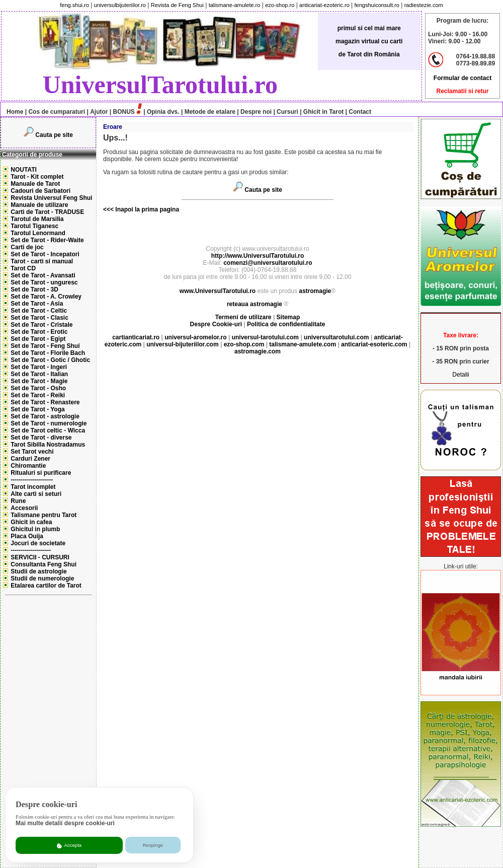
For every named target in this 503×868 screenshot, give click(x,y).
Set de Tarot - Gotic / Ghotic (50, 360)
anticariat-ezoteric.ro (324, 5)
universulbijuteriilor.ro (120, 5)
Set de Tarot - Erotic (39, 332)
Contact (359, 112)
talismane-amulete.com (303, 344)
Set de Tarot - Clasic (39, 318)
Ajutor (99, 112)
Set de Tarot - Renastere (45, 402)
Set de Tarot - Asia (37, 304)
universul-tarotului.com (265, 337)
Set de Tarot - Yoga (37, 409)
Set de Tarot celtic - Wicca (48, 430)
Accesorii (24, 508)
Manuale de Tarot (35, 184)
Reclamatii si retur (462, 91)
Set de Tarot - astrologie (45, 416)
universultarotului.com (336, 337)
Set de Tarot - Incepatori (45, 254)
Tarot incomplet (33, 487)
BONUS (124, 112)
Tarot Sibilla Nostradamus (48, 445)
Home (12, 112)
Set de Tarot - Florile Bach (48, 353)
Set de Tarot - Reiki (38, 395)
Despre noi (256, 112)
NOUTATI (24, 170)
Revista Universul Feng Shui (51, 198)
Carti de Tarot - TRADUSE (47, 212)
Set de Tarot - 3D (34, 290)
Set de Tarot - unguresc (44, 282)
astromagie (315, 291)
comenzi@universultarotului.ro (268, 263)
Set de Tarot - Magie (39, 381)
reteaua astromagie (255, 304)
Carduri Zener (30, 459)
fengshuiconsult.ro (377, 5)
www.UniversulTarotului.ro (218, 291)
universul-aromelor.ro (195, 337)
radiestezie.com (424, 5)
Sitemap (288, 317)
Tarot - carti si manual (42, 261)
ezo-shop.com (244, 344)
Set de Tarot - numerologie (49, 423)
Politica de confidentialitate (286, 324)
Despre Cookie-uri (216, 324)
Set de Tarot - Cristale (41, 325)
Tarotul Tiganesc (34, 226)
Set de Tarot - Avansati (43, 275)
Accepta (69, 845)
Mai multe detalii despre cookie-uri (65, 823)
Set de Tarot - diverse (41, 438)
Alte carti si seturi (36, 494)
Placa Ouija (27, 536)
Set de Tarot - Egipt (38, 339)
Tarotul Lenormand (38, 233)
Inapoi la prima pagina (146, 209)
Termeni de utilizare (244, 317)
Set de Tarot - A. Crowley (46, 297)
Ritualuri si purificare (41, 473)
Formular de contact (463, 78)
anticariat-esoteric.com (374, 344)
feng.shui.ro (74, 5)
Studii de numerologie (42, 578)
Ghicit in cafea (31, 522)
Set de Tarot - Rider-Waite (47, 240)
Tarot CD (23, 268)
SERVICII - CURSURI (40, 557)
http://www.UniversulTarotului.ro (258, 256)
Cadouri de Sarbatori (40, 191)
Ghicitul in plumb (35, 529)
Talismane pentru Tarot (44, 515)
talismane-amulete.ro (235, 5)
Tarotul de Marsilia (37, 219)
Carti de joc (27, 247)
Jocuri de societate (38, 543)
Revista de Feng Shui (177, 5)
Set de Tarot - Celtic (39, 311)
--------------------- (32, 480)
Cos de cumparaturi (57, 112)
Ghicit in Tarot (323, 112)
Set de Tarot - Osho (38, 388)
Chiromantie (28, 466)
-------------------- (31, 550)
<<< (108, 209)
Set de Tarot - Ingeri (39, 367)
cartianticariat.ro (136, 337)
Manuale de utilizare (39, 205)
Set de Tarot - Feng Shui (45, 346)
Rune (18, 501)
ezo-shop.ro (280, 5)
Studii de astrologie (38, 571)
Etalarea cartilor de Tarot (46, 586)
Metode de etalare (210, 112)
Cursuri (287, 112)
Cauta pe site (54, 135)
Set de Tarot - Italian (39, 374)
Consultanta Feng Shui (44, 564)
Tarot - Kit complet (37, 177)
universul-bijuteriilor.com (182, 344)
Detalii (460, 375)
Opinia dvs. (163, 112)
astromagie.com (258, 351)
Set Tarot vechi (32, 452)
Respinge (153, 845)
